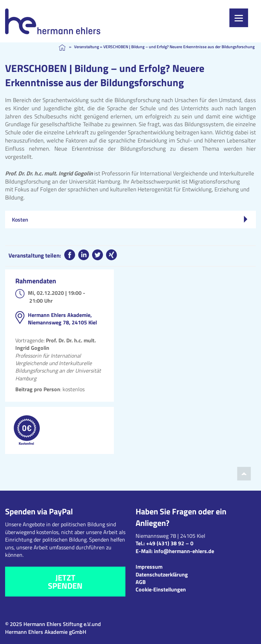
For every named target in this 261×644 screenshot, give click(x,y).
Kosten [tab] (130, 220)
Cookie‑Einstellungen (161, 589)
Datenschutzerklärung (162, 574)
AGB (141, 582)
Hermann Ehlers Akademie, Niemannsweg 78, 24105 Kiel (62, 319)
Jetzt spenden (65, 582)
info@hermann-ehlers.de (184, 551)
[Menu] (239, 18)
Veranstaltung (86, 47)
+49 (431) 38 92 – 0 (170, 543)
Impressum (149, 567)
